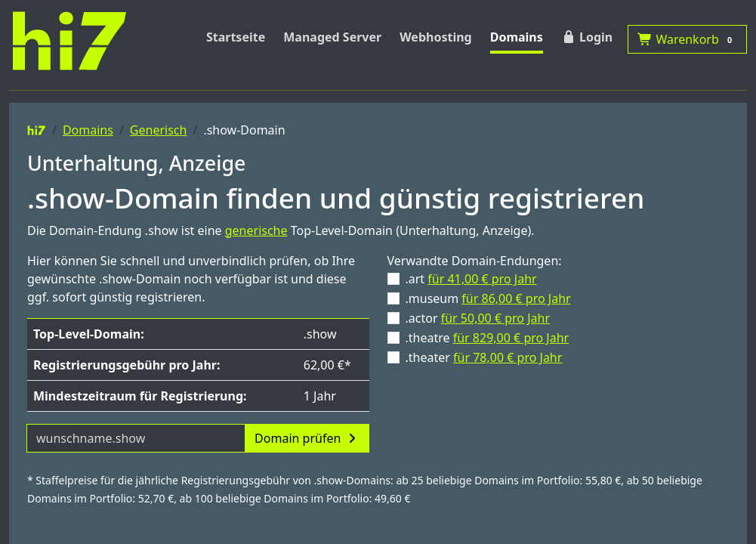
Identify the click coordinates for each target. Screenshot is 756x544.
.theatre (488, 338)
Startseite (236, 37)
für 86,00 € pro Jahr (516, 298)
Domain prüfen (307, 438)
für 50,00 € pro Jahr (495, 318)
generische (256, 230)
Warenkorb (687, 39)
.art (471, 279)
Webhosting (436, 37)
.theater (484, 357)
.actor (478, 318)
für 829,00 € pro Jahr (511, 338)
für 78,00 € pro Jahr (508, 357)
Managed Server (332, 37)
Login (587, 37)
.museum (488, 298)
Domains (517, 37)
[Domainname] (136, 438)
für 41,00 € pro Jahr (482, 279)
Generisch (159, 130)
